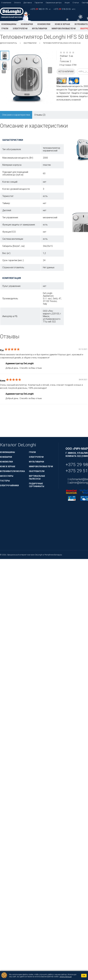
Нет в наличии (66, 71)
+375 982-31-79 (39, 9)
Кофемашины (9, 24)
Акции (67, 3)
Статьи (76, 3)
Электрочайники (9, 486)
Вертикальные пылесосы (37, 477)
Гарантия (39, 3)
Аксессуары (7, 476)
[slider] (67, 52)
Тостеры (5, 481)
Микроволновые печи (64, 29)
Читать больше (65, 977)
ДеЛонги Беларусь (8, 43)
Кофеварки (27, 24)
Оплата (17, 3)
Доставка (28, 3)
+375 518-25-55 (62, 9)
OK (84, 976)
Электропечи (20, 29)
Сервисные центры (54, 3)
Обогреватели (30, 43)
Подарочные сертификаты (37, 485)
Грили (5, 29)
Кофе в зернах (62, 24)
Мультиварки (40, 29)
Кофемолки (44, 24)
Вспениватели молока (12, 471)
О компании (6, 3)
